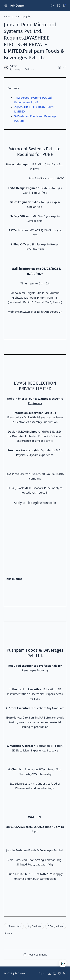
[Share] (65, 68)
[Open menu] (5, 5)
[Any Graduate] (34, 926)
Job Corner (18, 5)
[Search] (52, 5)
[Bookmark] (65, 5)
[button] (9, 933)
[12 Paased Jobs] (23, 16)
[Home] (7, 16)
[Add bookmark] (59, 68)
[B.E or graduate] (56, 926)
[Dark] (58, 5)
